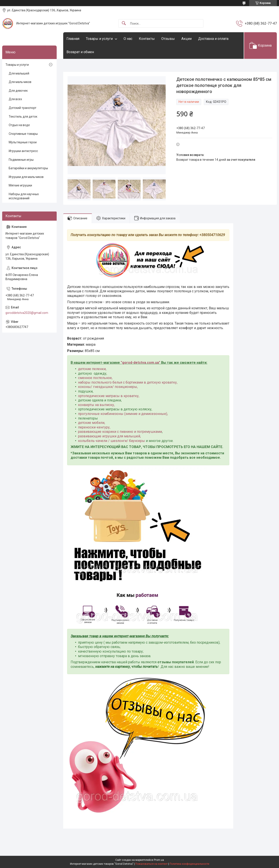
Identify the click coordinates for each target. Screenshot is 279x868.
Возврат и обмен (80, 52)
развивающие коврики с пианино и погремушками (120, 432)
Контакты (147, 39)
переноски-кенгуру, (94, 427)
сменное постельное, (95, 378)
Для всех (15, 99)
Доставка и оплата (213, 39)
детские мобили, (92, 423)
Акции (186, 39)
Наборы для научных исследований (24, 196)
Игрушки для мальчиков (26, 177)
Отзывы (168, 39)
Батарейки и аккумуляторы (28, 168)
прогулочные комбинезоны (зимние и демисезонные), (123, 414)
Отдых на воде (19, 125)
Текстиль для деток (23, 117)
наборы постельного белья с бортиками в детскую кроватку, (128, 382)
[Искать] (124, 23)
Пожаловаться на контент (151, 864)
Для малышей (19, 73)
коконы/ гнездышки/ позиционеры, (108, 387)
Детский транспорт (23, 108)
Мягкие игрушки (20, 185)
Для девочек (18, 91)
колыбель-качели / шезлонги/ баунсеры (111, 441)
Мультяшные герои (23, 142)
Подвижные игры (21, 160)
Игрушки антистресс (23, 151)
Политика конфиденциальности (189, 864)
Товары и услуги (99, 39)
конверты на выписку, (96, 405)
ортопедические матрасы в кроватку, (109, 396)
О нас (128, 39)
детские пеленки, (92, 369)
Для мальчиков (20, 82)
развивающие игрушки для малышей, (109, 436)
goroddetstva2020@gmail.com (27, 313)
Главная (73, 39)
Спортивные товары (23, 134)
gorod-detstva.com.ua (140, 363)
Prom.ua (159, 860)
